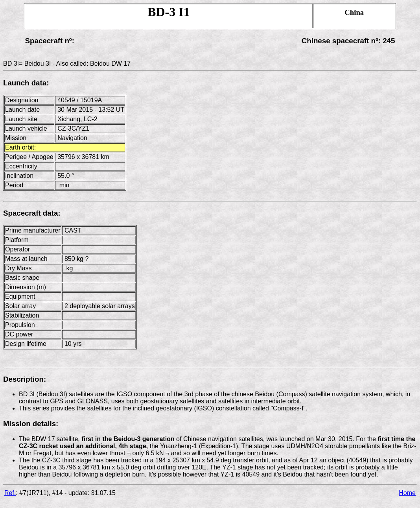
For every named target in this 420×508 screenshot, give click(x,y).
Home (407, 493)
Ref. (10, 493)
